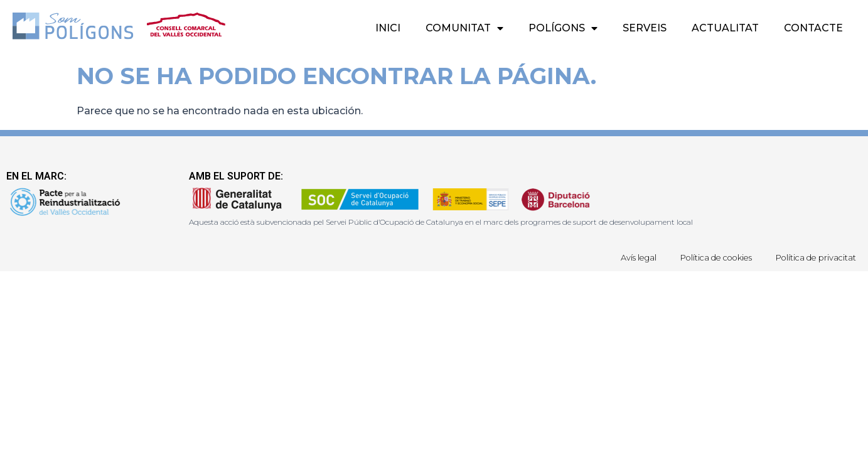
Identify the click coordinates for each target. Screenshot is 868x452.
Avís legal (627, 257)
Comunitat (464, 28)
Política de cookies (709, 257)
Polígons (563, 28)
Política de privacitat (814, 257)
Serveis (645, 28)
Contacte (813, 28)
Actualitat (725, 28)
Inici (388, 28)
